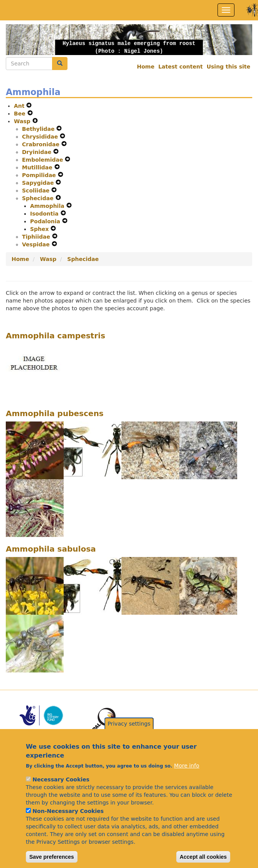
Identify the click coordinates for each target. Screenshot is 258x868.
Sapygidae (39, 183)
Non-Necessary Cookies (68, 825)
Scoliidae (37, 191)
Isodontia (45, 214)
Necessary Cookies (61, 793)
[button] (24, 40)
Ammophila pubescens (55, 413)
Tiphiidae (37, 237)
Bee (21, 114)
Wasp (23, 121)
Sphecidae (39, 198)
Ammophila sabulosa (51, 549)
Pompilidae (40, 175)
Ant (20, 106)
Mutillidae (38, 167)
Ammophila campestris (56, 336)
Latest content (180, 67)
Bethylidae (39, 129)
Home (146, 67)
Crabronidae (42, 144)
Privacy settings (129, 738)
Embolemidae (43, 160)
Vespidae (37, 244)
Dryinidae (38, 152)
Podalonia (46, 221)
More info (186, 779)
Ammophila (48, 206)
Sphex (40, 229)
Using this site (228, 67)
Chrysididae (41, 137)
